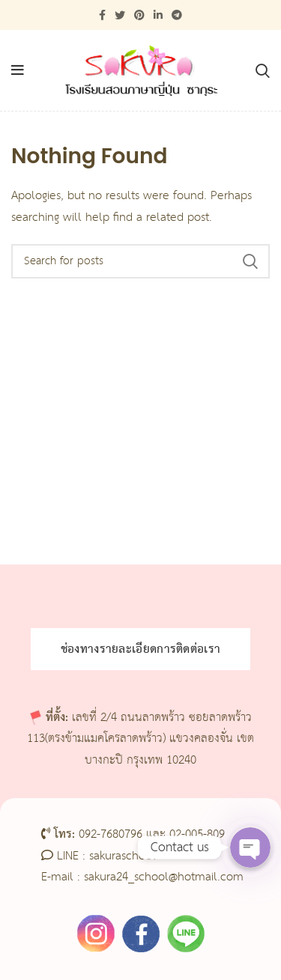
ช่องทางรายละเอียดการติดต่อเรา (141, 649)
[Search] (140, 261)
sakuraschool (123, 856)
